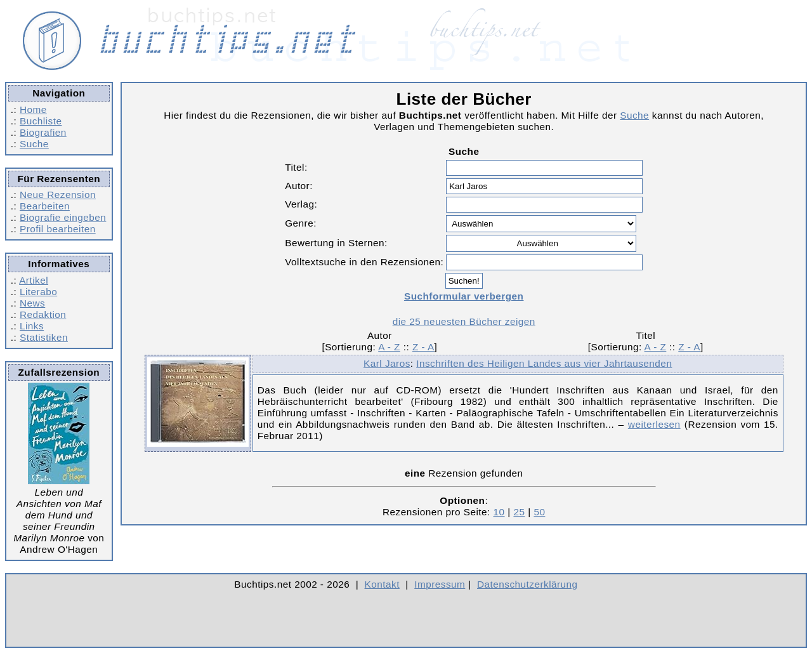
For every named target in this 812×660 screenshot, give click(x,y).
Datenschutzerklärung (527, 584)
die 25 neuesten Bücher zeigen (464, 321)
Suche (34, 144)
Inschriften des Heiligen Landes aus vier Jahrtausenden (544, 363)
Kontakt (382, 584)
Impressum (440, 584)
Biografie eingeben (63, 217)
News (32, 303)
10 (499, 512)
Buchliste (41, 121)
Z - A (423, 347)
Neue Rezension (58, 195)
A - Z (389, 347)
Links (32, 326)
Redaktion (43, 314)
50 (539, 512)
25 (519, 512)
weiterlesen (654, 424)
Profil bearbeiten (58, 229)
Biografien (43, 132)
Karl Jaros (387, 363)
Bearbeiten (45, 206)
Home (33, 109)
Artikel (34, 280)
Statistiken (44, 337)
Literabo (38, 292)
